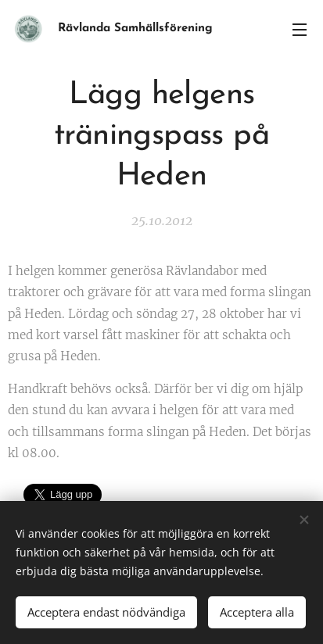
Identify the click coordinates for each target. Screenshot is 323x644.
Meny (300, 30)
